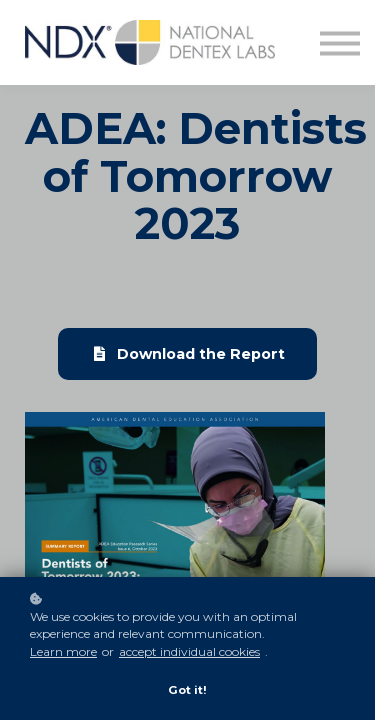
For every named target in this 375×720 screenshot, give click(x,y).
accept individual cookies (189, 651)
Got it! (187, 690)
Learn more (63, 651)
